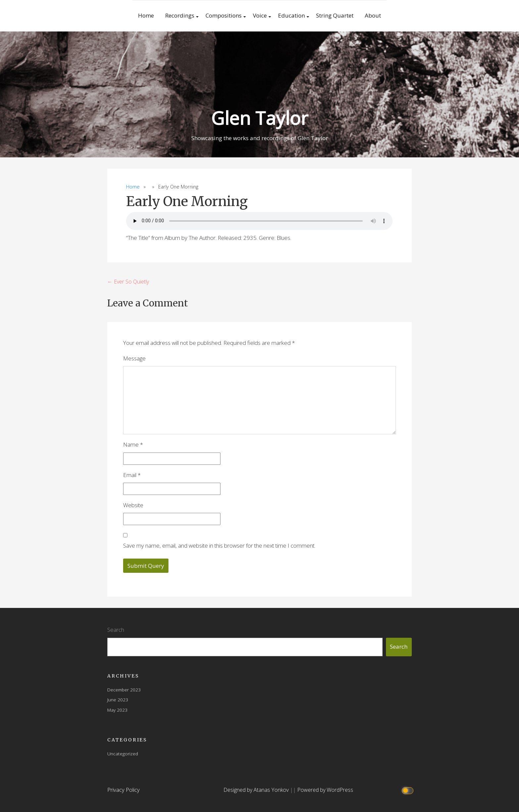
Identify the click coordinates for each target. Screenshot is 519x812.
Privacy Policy (123, 790)
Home (146, 15)
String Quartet (335, 15)
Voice (260, 15)
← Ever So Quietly (128, 282)
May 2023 (117, 710)
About (373, 15)
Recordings (180, 15)
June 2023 (118, 700)
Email (132, 475)
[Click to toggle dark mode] (409, 790)
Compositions (224, 15)
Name (133, 444)
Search (116, 630)
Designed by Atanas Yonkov (257, 790)
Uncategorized (123, 754)
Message (134, 358)
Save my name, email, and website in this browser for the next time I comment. (219, 545)
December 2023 (124, 690)
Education (291, 15)
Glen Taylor (260, 118)
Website (133, 505)
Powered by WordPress (325, 790)
